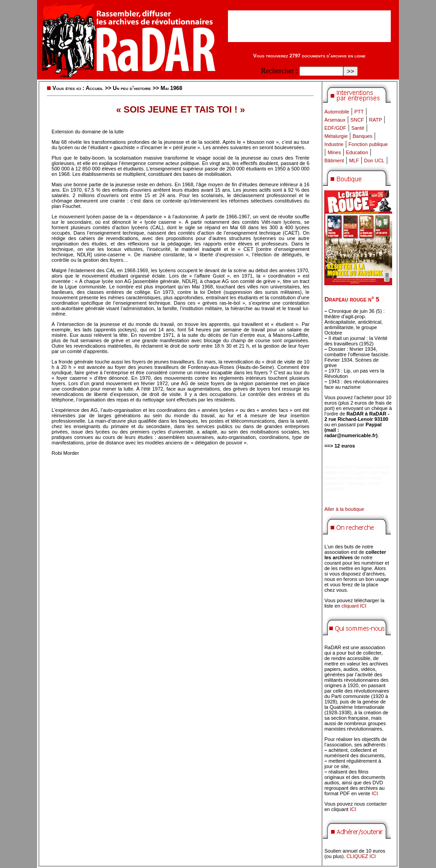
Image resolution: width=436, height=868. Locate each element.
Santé (358, 128)
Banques (363, 136)
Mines (334, 152)
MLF (354, 160)
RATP (376, 120)
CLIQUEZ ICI (361, 856)
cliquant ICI (354, 606)
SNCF (357, 120)
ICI (375, 793)
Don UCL (374, 160)
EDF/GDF (335, 128)
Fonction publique (368, 144)
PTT (359, 112)
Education (357, 152)
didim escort (338, 467)
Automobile (337, 112)
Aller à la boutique (344, 509)
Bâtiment (334, 160)
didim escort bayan (345, 472)
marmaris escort (372, 467)
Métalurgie (336, 136)
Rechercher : (279, 71)
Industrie (334, 144)
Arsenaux (335, 120)
